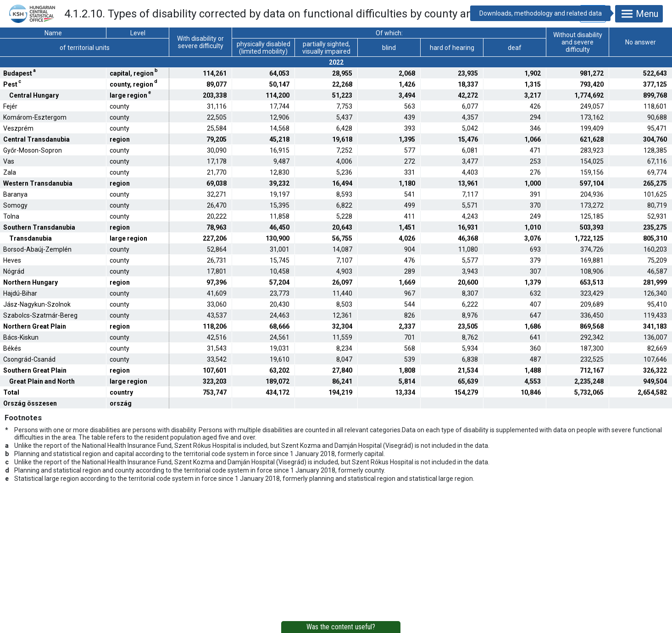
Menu (639, 14)
